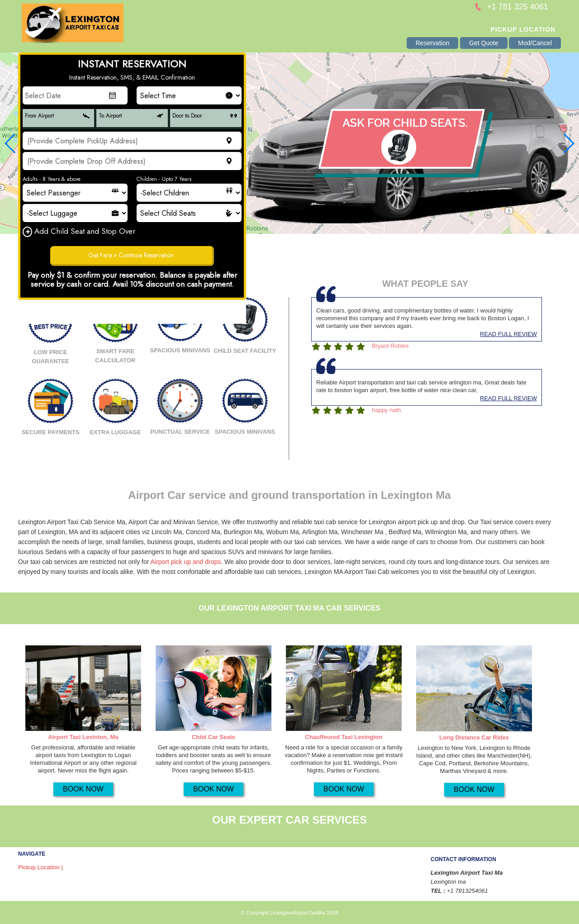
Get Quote (484, 43)
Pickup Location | (40, 867)
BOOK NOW (83, 789)
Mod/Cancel (535, 43)
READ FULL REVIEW (508, 334)
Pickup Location (523, 29)
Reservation (433, 43)
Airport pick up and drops (186, 562)
